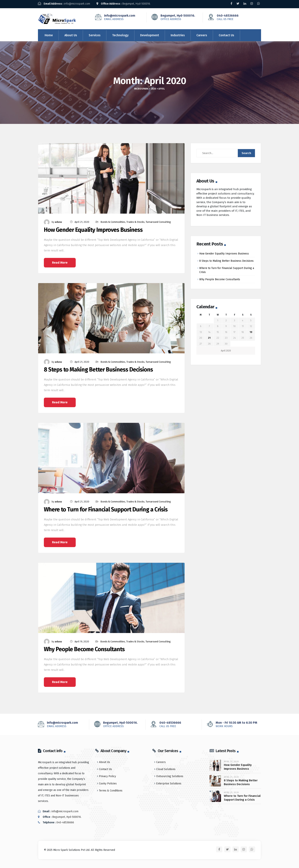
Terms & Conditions (111, 789)
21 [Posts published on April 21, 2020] (209, 337)
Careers (202, 34)
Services (95, 34)
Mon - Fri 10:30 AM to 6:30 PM (232, 723)
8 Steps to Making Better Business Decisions (98, 369)
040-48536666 (234, 16)
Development (150, 34)
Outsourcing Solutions (170, 775)
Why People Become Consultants (84, 648)
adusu (58, 221)
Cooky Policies (108, 782)
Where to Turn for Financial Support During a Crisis (106, 508)
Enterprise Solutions (169, 782)
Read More (60, 261)
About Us (71, 34)
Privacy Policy (107, 775)
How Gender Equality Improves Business (93, 229)
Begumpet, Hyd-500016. (129, 4)
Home (49, 34)
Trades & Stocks (135, 221)
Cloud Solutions (166, 768)
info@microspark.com (66, 4)
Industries (178, 34)
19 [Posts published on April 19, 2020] (251, 331)
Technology (120, 34)
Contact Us (226, 34)
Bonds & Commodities (113, 221)
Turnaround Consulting (158, 221)
